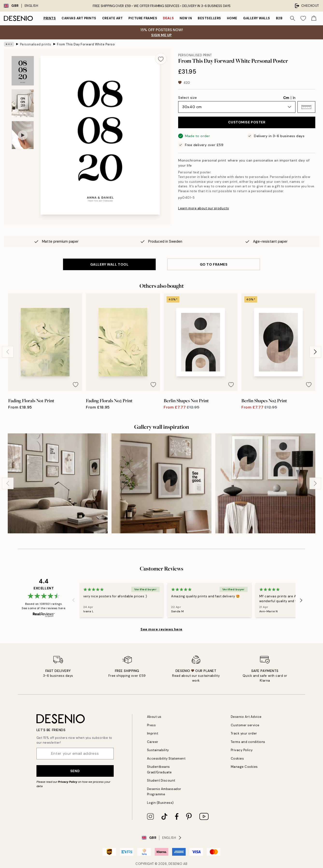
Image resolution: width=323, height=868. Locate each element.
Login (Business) (160, 803)
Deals (168, 18)
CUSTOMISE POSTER (247, 122)
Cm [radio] (286, 98)
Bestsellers (209, 18)
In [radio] (294, 98)
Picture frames (143, 18)
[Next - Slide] (315, 352)
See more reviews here (161, 629)
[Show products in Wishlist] (303, 18)
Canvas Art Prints (79, 18)
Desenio (176, 864)
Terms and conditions (248, 742)
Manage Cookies (244, 767)
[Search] (293, 18)
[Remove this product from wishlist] (161, 59)
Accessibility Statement (166, 759)
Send (75, 771)
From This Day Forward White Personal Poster (86, 44)
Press (151, 725)
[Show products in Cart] (314, 18)
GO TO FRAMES (214, 264)
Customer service (245, 725)
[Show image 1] (23, 71)
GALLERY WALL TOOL (109, 264)
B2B (279, 18)
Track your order (244, 733)
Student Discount (161, 780)
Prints (50, 18)
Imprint (153, 733)
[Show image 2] (23, 103)
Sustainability (158, 750)
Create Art (112, 18)
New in (186, 18)
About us (154, 717)
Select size (187, 98)
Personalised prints (36, 44)
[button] (306, 107)
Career (153, 742)
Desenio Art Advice (246, 717)
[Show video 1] (23, 135)
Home (232, 18)
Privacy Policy (68, 782)
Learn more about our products (204, 208)
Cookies (237, 759)
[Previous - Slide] (8, 352)
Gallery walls (257, 18)
